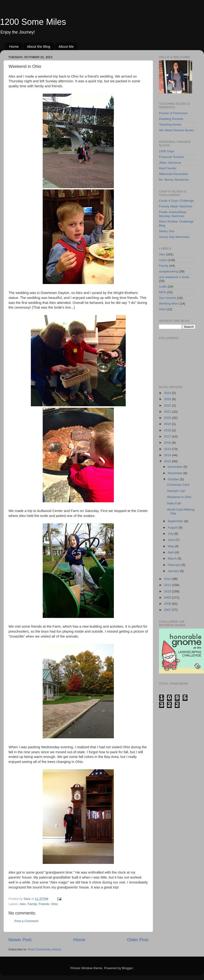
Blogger (127, 968)
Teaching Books (170, 125)
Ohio (54, 904)
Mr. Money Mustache (174, 180)
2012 (168, 579)
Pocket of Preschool (173, 113)
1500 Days (167, 151)
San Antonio (168, 298)
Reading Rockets (171, 119)
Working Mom (169, 304)
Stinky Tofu (167, 231)
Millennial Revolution (174, 174)
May (171, 546)
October (174, 479)
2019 (168, 424)
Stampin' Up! (176, 491)
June (172, 540)
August (173, 527)
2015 (168, 449)
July (171, 534)
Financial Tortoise (171, 157)
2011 (168, 585)
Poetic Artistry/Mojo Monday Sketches (173, 214)
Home (14, 46)
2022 (168, 405)
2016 (168, 443)
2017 (168, 436)
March (173, 558)
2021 (168, 412)
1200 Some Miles (33, 22)
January (174, 571)
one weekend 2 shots (174, 277)
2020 (168, 418)
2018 (168, 430)
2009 (168, 597)
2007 (168, 610)
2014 (168, 455)
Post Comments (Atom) (45, 949)
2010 (168, 591)
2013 (168, 461)
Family (32, 904)
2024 (168, 393)
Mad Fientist (168, 168)
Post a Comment (26, 921)
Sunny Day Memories (174, 237)
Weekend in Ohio (179, 497)
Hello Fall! (174, 503)
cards (163, 260)
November (176, 473)
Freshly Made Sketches (176, 206)
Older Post (138, 940)
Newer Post (20, 940)
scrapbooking (168, 271)
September (176, 521)
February (175, 565)
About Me (66, 46)
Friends (44, 904)
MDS (162, 292)
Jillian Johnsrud (170, 163)
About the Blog (39, 46)
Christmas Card (178, 485)
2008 (168, 604)
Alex (23, 904)
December (176, 467)
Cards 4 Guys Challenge (176, 201)
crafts (163, 287)
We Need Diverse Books (176, 130)
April (171, 552)
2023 (168, 399)
